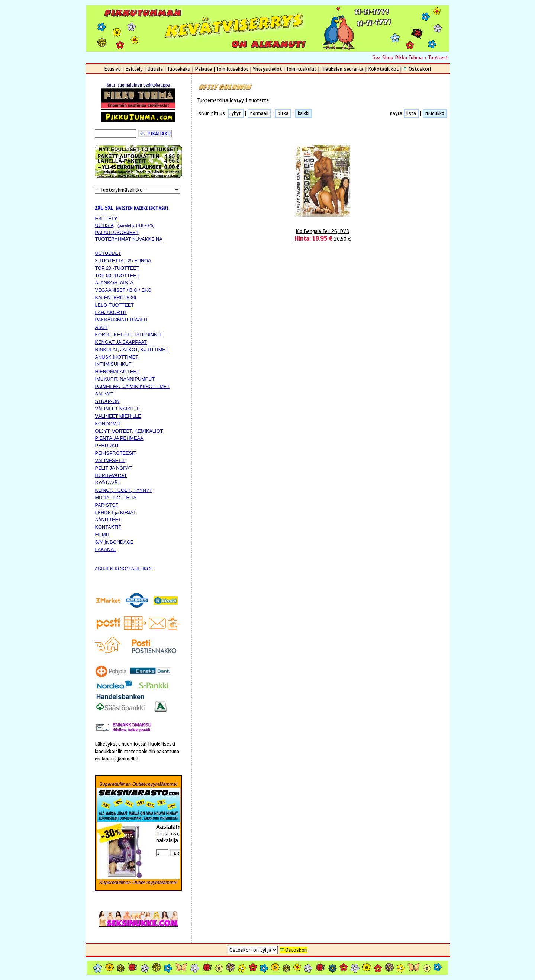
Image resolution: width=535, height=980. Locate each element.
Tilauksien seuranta (342, 69)
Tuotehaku (179, 69)
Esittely (134, 69)
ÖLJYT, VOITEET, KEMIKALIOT (129, 431)
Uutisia (155, 69)
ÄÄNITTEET (108, 520)
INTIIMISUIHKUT (113, 364)
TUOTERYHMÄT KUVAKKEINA (129, 239)
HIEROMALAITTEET (117, 371)
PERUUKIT (107, 446)
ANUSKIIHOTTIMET (117, 357)
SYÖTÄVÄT (108, 483)
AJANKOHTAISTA (114, 283)
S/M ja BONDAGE (115, 542)
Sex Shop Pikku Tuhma (398, 57)
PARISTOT (107, 505)
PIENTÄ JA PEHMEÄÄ (119, 438)
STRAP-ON (107, 401)
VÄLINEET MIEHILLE (118, 416)
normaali (259, 113)
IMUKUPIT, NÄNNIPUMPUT (125, 379)
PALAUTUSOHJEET (117, 232)
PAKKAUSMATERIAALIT (122, 320)
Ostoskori (420, 69)
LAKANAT (106, 549)
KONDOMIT (108, 424)
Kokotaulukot (383, 69)
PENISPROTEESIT (116, 453)
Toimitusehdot (232, 69)
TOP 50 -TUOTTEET (117, 276)
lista (411, 113)
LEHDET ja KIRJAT (116, 513)
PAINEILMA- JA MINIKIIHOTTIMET (133, 386)
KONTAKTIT (108, 527)
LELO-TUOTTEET (115, 305)
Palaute (203, 69)
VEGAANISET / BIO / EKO (123, 290)
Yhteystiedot (267, 69)
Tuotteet (438, 57)
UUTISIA (104, 225)
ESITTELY (106, 219)
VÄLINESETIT (110, 460)
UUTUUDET (108, 253)
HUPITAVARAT (111, 475)
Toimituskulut (301, 69)
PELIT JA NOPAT (114, 468)
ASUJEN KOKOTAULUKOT (124, 569)
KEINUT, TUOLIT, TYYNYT (124, 490)
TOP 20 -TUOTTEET (117, 268)
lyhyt (236, 113)
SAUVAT (104, 394)
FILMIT (103, 534)
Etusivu (112, 69)
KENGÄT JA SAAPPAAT (121, 342)
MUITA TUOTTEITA (116, 498)
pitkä (283, 113)
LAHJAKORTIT (111, 312)
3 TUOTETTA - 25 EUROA (123, 261)
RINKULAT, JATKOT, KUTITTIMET (132, 350)
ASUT (101, 327)
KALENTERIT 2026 (116, 297)
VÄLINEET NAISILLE (118, 409)
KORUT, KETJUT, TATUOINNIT (128, 335)
